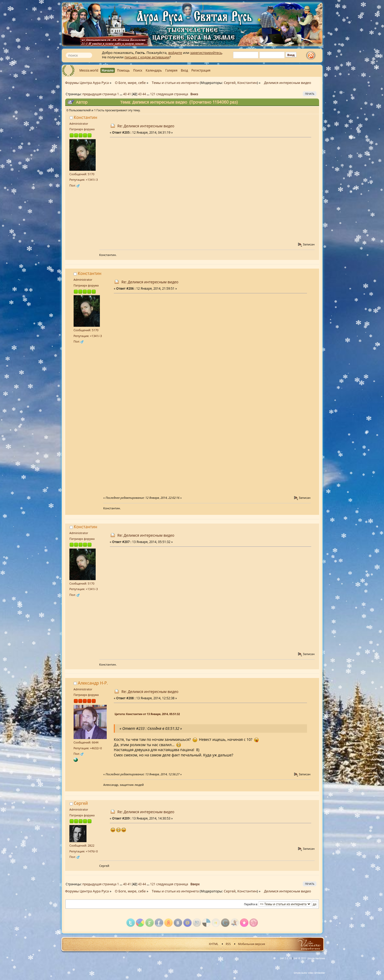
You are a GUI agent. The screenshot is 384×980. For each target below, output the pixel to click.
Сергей (230, 83)
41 (129, 94)
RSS (228, 944)
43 (140, 94)
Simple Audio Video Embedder (309, 973)
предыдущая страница (99, 94)
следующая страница (172, 94)
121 (153, 94)
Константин (247, 83)
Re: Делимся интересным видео (146, 126)
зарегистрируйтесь (206, 53)
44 (144, 94)
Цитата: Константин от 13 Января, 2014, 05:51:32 (147, 714)
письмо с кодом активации (147, 57)
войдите (175, 53)
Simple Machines (316, 958)
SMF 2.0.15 (286, 958)
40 (125, 94)
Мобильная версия (252, 944)
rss (312, 56)
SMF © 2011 (300, 958)
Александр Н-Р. (93, 683)
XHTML (214, 944)
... (121, 94)
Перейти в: (251, 904)
